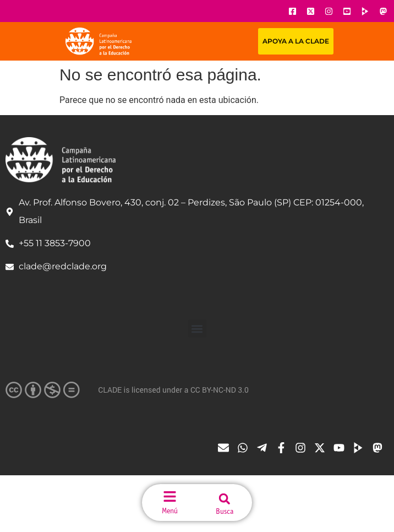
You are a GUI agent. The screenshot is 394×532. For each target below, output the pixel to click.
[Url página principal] (98, 41)
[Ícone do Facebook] (292, 11)
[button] (197, 329)
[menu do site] (170, 496)
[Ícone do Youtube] (347, 11)
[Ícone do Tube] (361, 448)
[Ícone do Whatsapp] (245, 448)
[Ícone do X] (310, 11)
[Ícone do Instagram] (329, 11)
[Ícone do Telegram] (265, 448)
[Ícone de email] (226, 448)
